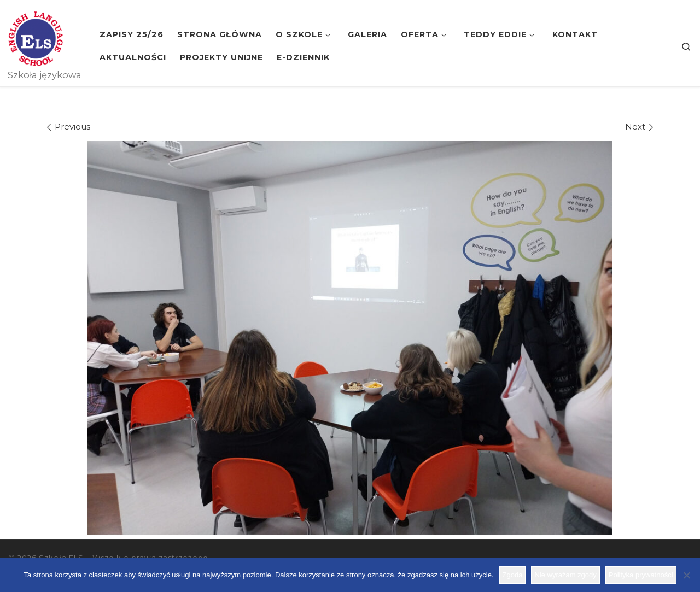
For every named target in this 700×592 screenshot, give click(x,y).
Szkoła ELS (61, 558)
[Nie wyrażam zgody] (686, 575)
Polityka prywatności (641, 575)
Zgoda (513, 575)
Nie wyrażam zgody (565, 575)
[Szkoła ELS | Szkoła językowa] (36, 37)
